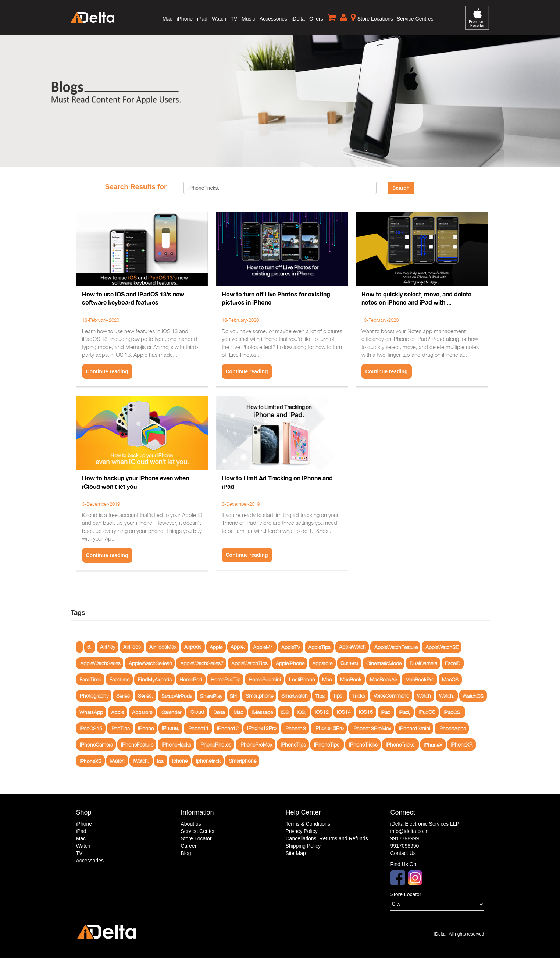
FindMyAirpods (155, 679)
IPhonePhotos (215, 745)
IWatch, (141, 761)
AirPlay (108, 647)
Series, (145, 696)
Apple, (238, 647)
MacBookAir (384, 679)
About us (191, 824)
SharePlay (211, 696)
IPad (386, 712)
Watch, (447, 696)
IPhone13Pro (329, 728)
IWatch (117, 761)
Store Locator (196, 838)
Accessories (273, 19)
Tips (320, 696)
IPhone (146, 728)
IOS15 (366, 712)
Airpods (193, 647)
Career (189, 846)
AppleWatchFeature (396, 647)
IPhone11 (198, 728)
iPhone (185, 19)
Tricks (359, 696)
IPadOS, (453, 712)
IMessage (262, 712)
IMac (238, 712)
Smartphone (259, 696)
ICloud (197, 712)
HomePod (191, 679)
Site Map (296, 853)
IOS (285, 712)
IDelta (218, 712)
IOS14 (344, 712)
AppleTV (291, 647)
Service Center (198, 831)
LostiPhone (302, 679)
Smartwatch (295, 696)
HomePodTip (226, 679)
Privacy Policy (302, 831)
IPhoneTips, (327, 745)
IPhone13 (295, 728)
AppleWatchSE (442, 647)
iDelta (298, 19)
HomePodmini (265, 679)
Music (248, 19)
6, (89, 647)
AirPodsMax (163, 647)
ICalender (171, 712)
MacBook (351, 679)
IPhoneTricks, (401, 745)
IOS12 (322, 712)
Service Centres (415, 19)
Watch (219, 19)
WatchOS (473, 696)
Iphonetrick (208, 761)
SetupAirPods (177, 696)
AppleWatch (352, 647)
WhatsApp (91, 712)
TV (234, 19)
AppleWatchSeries (100, 663)
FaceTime (90, 679)
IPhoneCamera (96, 745)
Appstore (322, 663)
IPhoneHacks (176, 745)
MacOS (450, 679)
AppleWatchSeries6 (150, 663)
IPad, (404, 712)
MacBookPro (420, 679)
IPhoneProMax (256, 745)
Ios (160, 761)
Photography (94, 696)
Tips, (338, 696)
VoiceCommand (391, 696)
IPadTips (120, 728)
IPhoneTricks (363, 745)
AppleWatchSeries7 (202, 663)
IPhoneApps (452, 728)
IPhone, (170, 728)
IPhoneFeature (137, 745)
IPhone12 (228, 728)
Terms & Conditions (308, 824)
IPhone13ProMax (372, 728)
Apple (216, 647)
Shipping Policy (303, 846)
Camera (349, 663)
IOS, (302, 712)
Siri (233, 696)
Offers (316, 19)
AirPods (132, 647)
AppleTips (319, 647)
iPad (202, 19)
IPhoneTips (293, 745)
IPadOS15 (91, 728)
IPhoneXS (90, 761)
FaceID (453, 663)
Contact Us (403, 853)
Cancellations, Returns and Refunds (327, 838)
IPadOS (427, 712)
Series (123, 696)
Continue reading (107, 371)
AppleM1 (263, 647)
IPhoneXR (461, 745)
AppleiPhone (290, 663)
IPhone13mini (415, 728)
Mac (167, 19)
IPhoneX (433, 745)
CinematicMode (384, 663)
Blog (186, 853)
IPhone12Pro (262, 728)
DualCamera (423, 663)
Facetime (119, 679)
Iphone (180, 761)
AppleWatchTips (249, 663)
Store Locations (372, 17)
